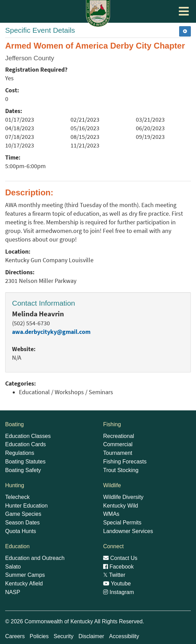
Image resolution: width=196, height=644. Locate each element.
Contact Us (120, 558)
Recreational (119, 436)
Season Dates (23, 523)
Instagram (119, 592)
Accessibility (124, 636)
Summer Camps (25, 575)
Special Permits (122, 523)
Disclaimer (91, 636)
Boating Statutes (25, 462)
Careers (15, 636)
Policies (39, 636)
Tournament (118, 453)
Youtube (117, 584)
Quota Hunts (21, 531)
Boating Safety (23, 470)
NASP (13, 592)
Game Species (23, 514)
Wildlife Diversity (123, 497)
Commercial (118, 444)
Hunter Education (26, 506)
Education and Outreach (35, 558)
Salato (13, 567)
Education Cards (25, 444)
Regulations (20, 453)
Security (64, 636)
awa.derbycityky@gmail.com (51, 332)
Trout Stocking (121, 470)
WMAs (111, 514)
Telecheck (17, 497)
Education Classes (28, 436)
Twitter (114, 575)
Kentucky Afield (24, 584)
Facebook (118, 567)
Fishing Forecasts (125, 462)
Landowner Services (128, 531)
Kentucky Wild (121, 506)
